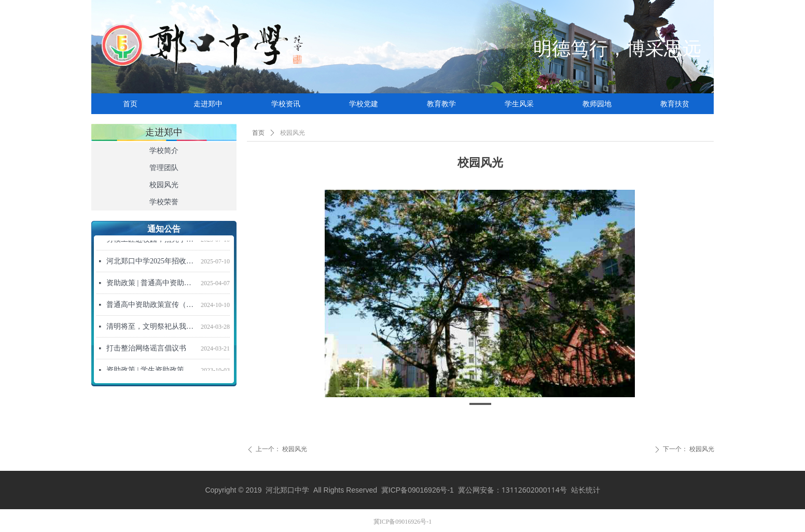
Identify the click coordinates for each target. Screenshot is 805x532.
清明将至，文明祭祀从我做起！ (151, 328)
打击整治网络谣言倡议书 (146, 350)
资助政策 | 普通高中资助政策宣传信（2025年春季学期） (151, 284)
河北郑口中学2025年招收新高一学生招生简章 (151, 263)
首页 (258, 133)
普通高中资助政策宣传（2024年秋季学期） (151, 306)
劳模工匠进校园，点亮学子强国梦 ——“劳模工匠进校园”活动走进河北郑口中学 (151, 241)
